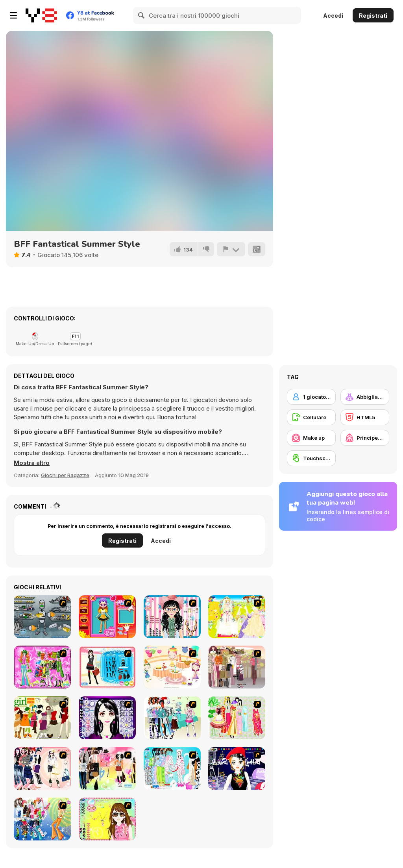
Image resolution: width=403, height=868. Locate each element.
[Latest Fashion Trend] (42, 819)
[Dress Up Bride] (237, 617)
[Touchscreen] (311, 458)
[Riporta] (231, 249)
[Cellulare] (311, 417)
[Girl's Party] (172, 667)
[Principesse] (365, 438)
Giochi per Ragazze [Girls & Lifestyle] (65, 475)
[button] (32, 463)
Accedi (333, 16)
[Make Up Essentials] (107, 718)
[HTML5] (365, 417)
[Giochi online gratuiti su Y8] (41, 15)
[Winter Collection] (172, 718)
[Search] (142, 15)
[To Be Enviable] (107, 819)
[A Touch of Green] (42, 667)
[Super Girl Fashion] (42, 718)
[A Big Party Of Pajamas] (172, 769)
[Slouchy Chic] (107, 769)
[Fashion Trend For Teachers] (237, 667)
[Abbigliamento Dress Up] (365, 397)
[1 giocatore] (311, 397)
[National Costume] (237, 718)
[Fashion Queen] (107, 667)
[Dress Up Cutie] (172, 617)
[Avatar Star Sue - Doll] (107, 617)
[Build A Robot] (42, 617)
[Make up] (311, 438)
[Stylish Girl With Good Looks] (237, 769)
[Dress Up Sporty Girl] (42, 769)
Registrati (373, 16)
